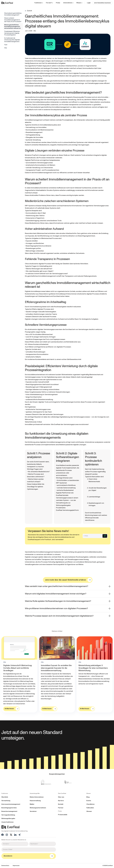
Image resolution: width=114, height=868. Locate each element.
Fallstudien (90, 808)
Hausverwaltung (35, 801)
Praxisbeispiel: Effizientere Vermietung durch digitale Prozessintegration (12, 33)
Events (89, 801)
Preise (58, 3)
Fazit (6, 45)
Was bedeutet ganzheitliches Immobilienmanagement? (13, 14)
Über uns (61, 797)
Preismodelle (63, 815)
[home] (7, 3)
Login (89, 3)
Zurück (29, 11)
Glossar (89, 811)
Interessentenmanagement (11, 804)
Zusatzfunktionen (7, 822)
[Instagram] (7, 835)
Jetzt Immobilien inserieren (102, 3)
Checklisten (90, 804)
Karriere (61, 801)
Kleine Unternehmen (37, 797)
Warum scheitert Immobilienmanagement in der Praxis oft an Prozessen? (13, 20)
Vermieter (33, 811)
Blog (88, 797)
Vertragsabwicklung (8, 815)
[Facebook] (2, 835)
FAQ (6, 48)
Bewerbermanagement (9, 811)
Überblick (5, 797)
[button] (39, 3)
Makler (32, 804)
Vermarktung (6, 801)
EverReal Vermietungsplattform (67, 510)
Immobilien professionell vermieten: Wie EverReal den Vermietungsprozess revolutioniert (57, 424)
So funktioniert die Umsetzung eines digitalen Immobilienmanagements (12, 40)
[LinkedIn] (15, 835)
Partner (61, 808)
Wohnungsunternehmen (38, 808)
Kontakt (61, 804)
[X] (11, 835)
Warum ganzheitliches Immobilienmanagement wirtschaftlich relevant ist (12, 27)
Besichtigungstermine (9, 808)
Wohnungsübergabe (8, 818)
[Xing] (20, 835)
